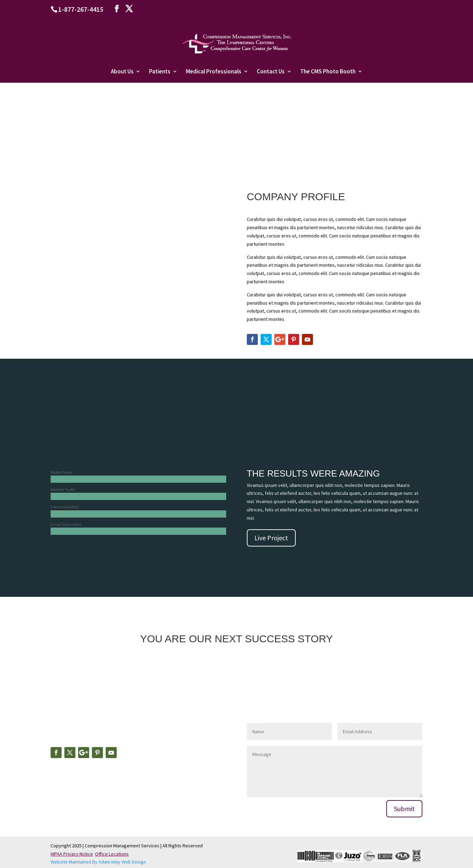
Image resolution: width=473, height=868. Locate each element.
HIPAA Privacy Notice (72, 854)
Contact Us (271, 72)
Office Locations (112, 854)
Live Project (271, 538)
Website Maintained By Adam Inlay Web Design (98, 862)
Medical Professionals (214, 72)
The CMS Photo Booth (328, 72)
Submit (404, 809)
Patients (160, 72)
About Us (122, 72)
